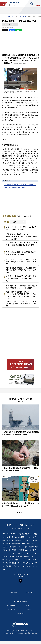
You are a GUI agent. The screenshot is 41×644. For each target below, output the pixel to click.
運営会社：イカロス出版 (20, 602)
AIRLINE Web (13, 593)
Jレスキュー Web (28, 593)
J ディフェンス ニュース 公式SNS (20, 578)
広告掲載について (12, 606)
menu (37, 6)
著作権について (12, 611)
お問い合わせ (29, 611)
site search (32, 4)
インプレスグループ (20, 615)
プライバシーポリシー (29, 606)
